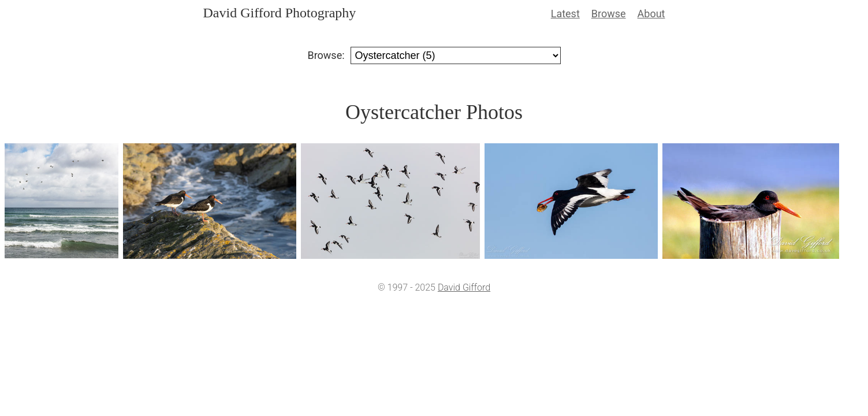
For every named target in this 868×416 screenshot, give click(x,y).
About (651, 14)
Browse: (326, 55)
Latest (565, 14)
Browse (609, 14)
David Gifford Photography (280, 13)
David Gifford (464, 287)
